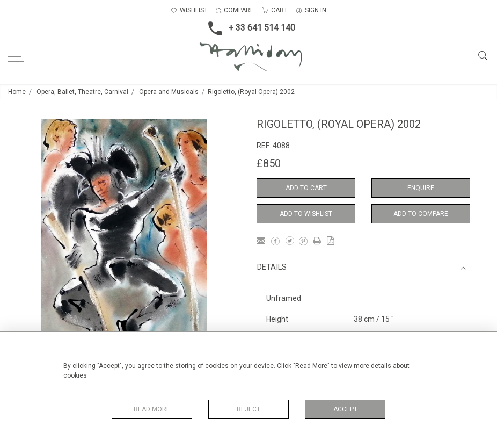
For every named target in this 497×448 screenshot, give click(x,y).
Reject (248, 409)
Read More (152, 409)
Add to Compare (421, 214)
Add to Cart (306, 188)
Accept (345, 409)
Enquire (421, 188)
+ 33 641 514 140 (248, 28)
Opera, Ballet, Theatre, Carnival (82, 92)
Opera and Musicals (169, 92)
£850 (269, 163)
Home (17, 92)
